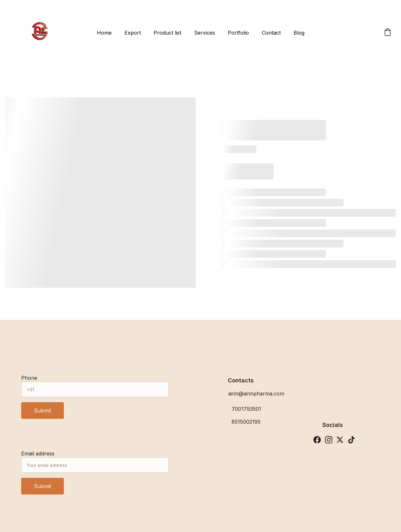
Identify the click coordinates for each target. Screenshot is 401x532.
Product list (167, 33)
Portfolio (238, 33)
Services (205, 33)
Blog (299, 33)
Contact (271, 33)
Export (133, 33)
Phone (29, 380)
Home (104, 33)
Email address (38, 456)
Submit (43, 413)
